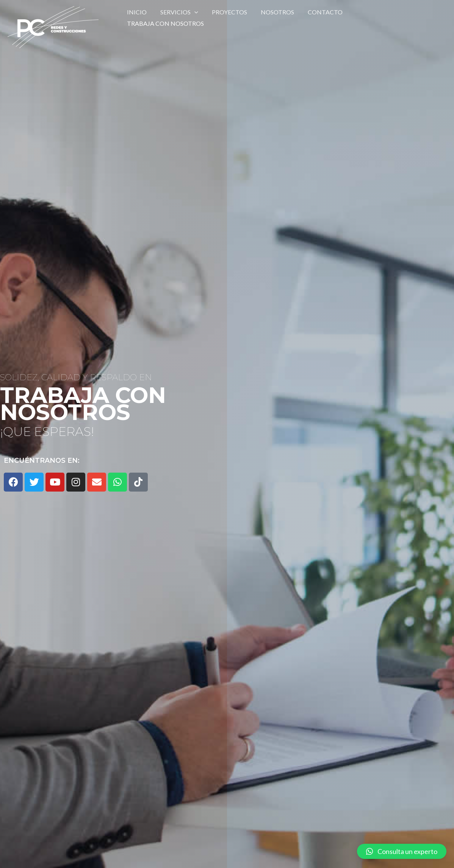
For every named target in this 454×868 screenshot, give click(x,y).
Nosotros (272, 18)
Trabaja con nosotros (386, 18)
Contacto (318, 18)
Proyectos (226, 18)
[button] (402, 851)
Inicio (136, 18)
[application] (192, 18)
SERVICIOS (177, 18)
